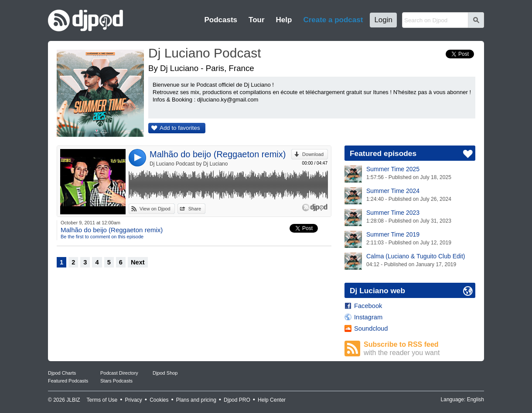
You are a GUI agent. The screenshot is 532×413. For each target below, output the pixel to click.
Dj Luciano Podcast (205, 53)
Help (284, 20)
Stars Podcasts (116, 381)
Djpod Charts (62, 373)
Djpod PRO (237, 400)
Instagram (368, 317)
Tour (257, 20)
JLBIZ (73, 400)
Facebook (368, 306)
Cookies (159, 400)
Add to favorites (180, 128)
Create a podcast (333, 20)
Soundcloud (371, 328)
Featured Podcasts (68, 381)
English (476, 399)
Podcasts (221, 20)
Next (138, 262)
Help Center (272, 400)
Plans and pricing (196, 400)
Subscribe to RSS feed (419, 349)
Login (383, 20)
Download (313, 154)
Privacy (134, 400)
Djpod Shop (165, 373)
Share (195, 209)
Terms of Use (102, 400)
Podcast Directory (119, 373)
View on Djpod (155, 209)
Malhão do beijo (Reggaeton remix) (218, 154)
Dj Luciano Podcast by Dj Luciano (189, 164)
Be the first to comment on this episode (102, 237)
